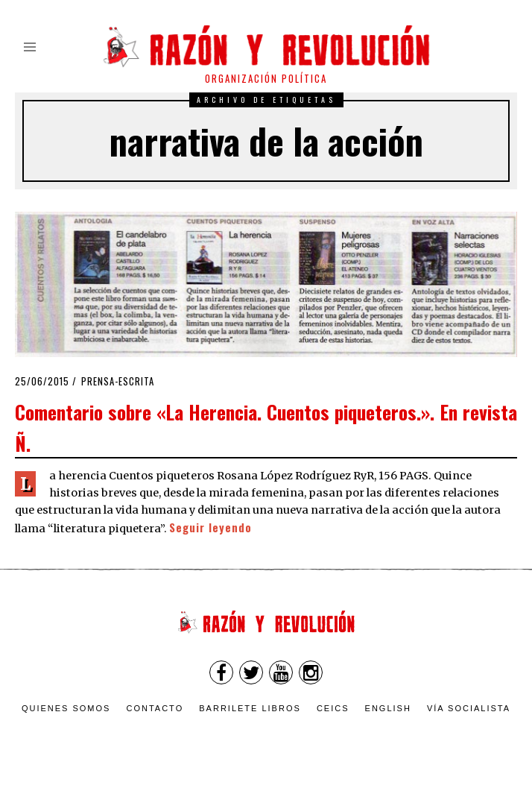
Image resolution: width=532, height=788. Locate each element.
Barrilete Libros (250, 708)
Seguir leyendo (210, 527)
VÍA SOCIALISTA (469, 708)
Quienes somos (66, 708)
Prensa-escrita (118, 381)
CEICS (333, 708)
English (388, 708)
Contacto (155, 708)
